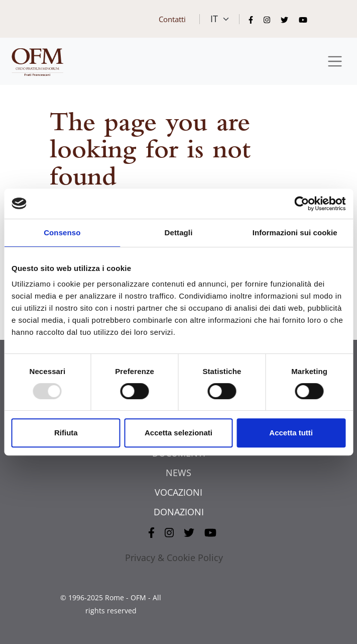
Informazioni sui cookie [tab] (295, 233)
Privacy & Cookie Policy (174, 558)
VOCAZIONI (178, 492)
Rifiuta (66, 433)
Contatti (172, 19)
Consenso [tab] (62, 233)
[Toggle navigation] (335, 62)
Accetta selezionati (178, 433)
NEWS (178, 473)
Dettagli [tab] (179, 233)
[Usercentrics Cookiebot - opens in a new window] (302, 204)
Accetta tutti (291, 433)
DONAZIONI (179, 512)
